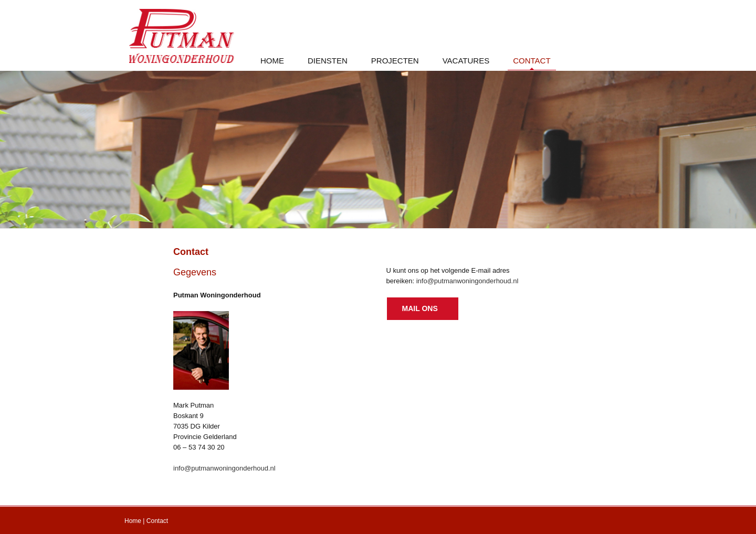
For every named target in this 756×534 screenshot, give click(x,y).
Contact (157, 521)
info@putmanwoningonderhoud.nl (224, 468)
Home (133, 521)
